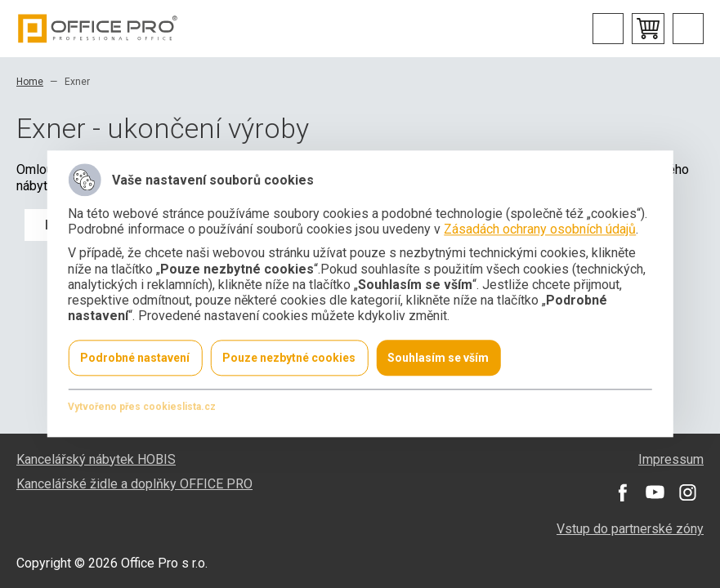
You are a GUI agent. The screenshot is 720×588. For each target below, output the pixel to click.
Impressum (671, 459)
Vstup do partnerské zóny (630, 529)
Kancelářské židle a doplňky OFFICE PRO (134, 484)
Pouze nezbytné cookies (289, 359)
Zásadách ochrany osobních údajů (540, 230)
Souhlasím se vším (438, 359)
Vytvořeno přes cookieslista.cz (142, 408)
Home (30, 82)
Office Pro (98, 29)
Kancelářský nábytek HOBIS (96, 459)
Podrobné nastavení (135, 359)
